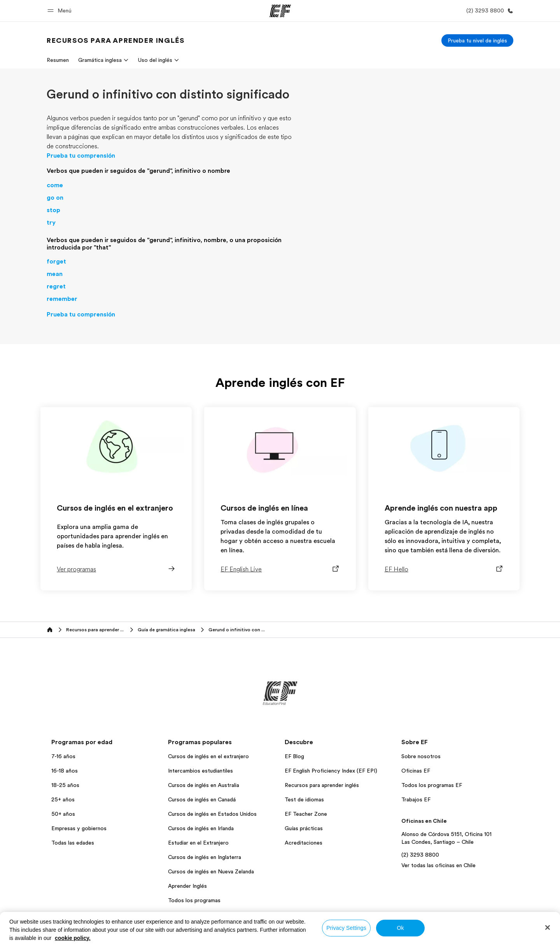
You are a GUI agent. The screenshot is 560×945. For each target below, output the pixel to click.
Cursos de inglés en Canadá (202, 799)
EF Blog (294, 756)
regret (56, 286)
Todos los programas (194, 900)
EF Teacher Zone (306, 814)
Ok (400, 928)
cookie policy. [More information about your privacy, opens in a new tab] (73, 938)
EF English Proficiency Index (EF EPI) (331, 771)
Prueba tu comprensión (81, 156)
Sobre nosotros (421, 756)
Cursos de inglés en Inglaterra (205, 857)
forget (56, 262)
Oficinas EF (416, 771)
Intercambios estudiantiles (200, 771)
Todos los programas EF (432, 785)
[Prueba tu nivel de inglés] (477, 40)
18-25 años (65, 785)
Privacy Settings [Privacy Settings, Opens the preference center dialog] (346, 928)
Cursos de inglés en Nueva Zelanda (211, 871)
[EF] (280, 11)
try (51, 223)
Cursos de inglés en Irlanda (201, 828)
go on (55, 198)
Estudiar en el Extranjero (198, 843)
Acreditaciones (304, 843)
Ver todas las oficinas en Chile (438, 865)
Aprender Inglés (187, 886)
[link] (115, 40)
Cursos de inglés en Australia (204, 785)
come (55, 185)
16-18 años (65, 771)
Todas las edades (73, 843)
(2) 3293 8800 (420, 855)
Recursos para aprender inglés (322, 785)
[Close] (548, 927)
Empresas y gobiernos (79, 828)
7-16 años (63, 756)
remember (62, 299)
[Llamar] (488, 11)
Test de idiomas (304, 799)
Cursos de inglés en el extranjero (208, 756)
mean (55, 274)
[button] (61, 11)
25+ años (63, 799)
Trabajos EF (416, 799)
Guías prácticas (304, 828)
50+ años (63, 814)
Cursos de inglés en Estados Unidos (212, 814)
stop (53, 210)
